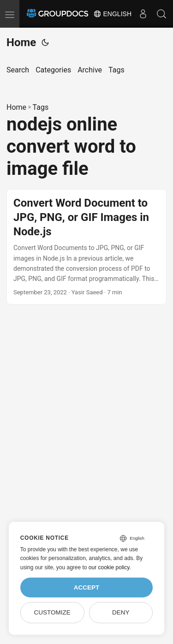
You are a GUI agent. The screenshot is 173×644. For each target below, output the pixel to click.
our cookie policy (109, 567)
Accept (87, 587)
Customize (52, 612)
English (112, 14)
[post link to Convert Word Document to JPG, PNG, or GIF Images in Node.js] (86, 247)
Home (21, 42)
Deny (121, 612)
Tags (41, 107)
